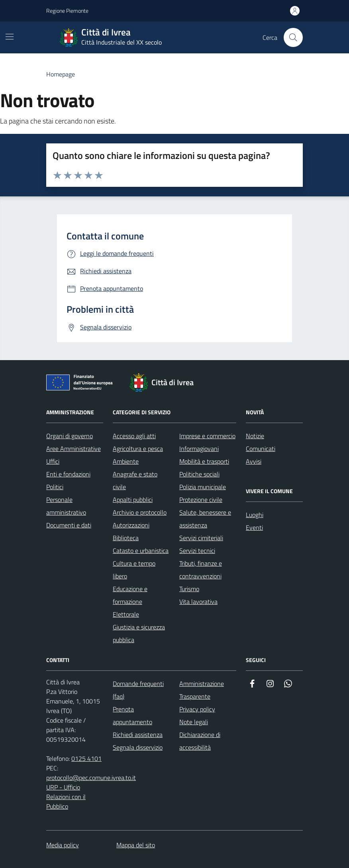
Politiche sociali (199, 474)
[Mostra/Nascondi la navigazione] (10, 37)
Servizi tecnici (197, 551)
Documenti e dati (69, 525)
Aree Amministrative (74, 449)
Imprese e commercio (207, 436)
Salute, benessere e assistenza (205, 519)
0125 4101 (86, 758)
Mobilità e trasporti (204, 461)
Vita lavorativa (198, 602)
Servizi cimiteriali (201, 538)
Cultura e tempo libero (134, 570)
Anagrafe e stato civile (135, 480)
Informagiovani (199, 449)
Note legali (194, 722)
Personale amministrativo (66, 506)
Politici (55, 487)
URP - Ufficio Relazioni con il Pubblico (66, 797)
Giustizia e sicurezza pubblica (139, 633)
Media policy (63, 845)
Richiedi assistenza (138, 735)
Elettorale (126, 614)
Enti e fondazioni (68, 474)
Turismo (189, 589)
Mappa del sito (136, 845)
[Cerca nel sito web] (293, 37)
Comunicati (261, 449)
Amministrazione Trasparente (202, 690)
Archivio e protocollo (140, 512)
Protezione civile (201, 500)
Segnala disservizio (138, 747)
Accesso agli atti (134, 436)
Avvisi (254, 461)
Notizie (255, 436)
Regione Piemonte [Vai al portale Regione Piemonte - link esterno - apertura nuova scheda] (67, 11)
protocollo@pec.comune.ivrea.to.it (91, 778)
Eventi (254, 527)
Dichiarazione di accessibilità (200, 741)
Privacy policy (197, 709)
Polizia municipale (203, 487)
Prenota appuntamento (132, 715)
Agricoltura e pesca (138, 449)
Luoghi (255, 515)
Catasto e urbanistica (141, 551)
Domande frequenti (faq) (138, 690)
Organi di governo (70, 436)
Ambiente (126, 461)
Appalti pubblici (133, 500)
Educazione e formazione (130, 595)
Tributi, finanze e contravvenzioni (201, 570)
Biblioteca (126, 538)
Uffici (53, 461)
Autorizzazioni (131, 525)
